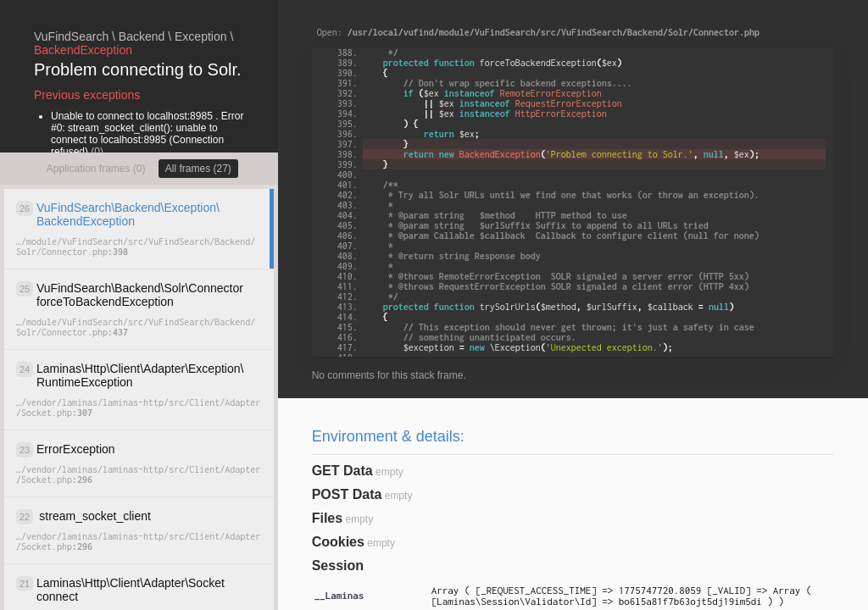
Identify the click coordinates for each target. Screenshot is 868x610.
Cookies (338, 542)
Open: (538, 32)
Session (338, 566)
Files (327, 518)
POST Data (347, 494)
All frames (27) (198, 169)
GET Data (342, 471)
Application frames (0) (96, 169)
